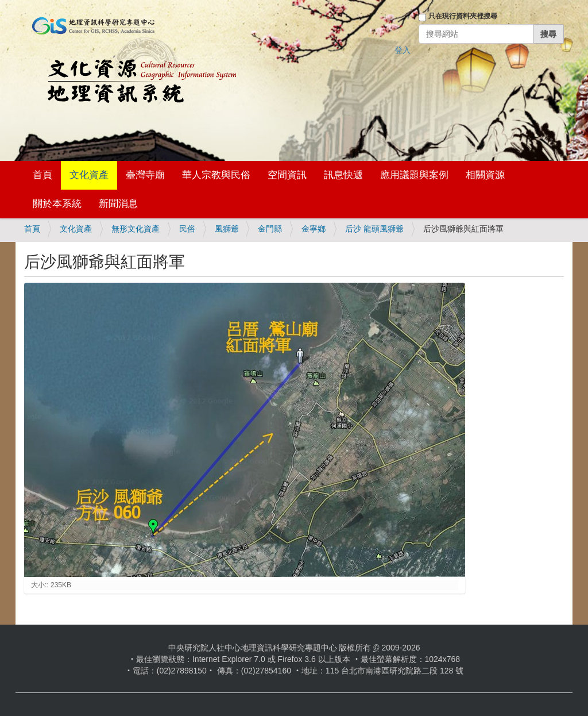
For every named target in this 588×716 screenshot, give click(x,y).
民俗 (187, 229)
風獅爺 (227, 229)
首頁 (42, 175)
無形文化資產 (136, 229)
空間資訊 (287, 175)
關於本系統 (57, 204)
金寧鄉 (314, 229)
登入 (403, 50)
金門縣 (270, 229)
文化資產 (89, 175)
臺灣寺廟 (145, 175)
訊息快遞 (343, 175)
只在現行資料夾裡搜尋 (463, 16)
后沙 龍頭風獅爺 (374, 229)
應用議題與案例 (414, 175)
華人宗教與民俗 (216, 175)
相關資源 (485, 175)
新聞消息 (118, 204)
